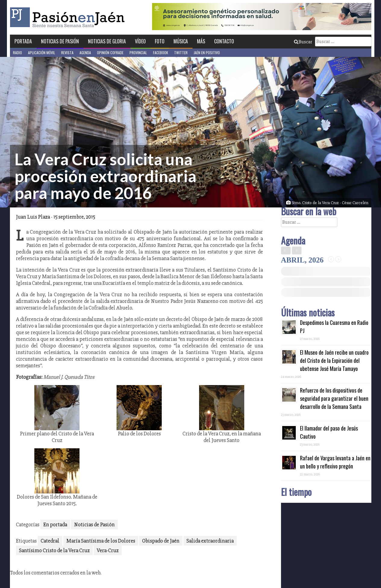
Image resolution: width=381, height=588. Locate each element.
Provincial (138, 53)
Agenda (85, 53)
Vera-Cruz (108, 550)
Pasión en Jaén (69, 17)
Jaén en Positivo (207, 53)
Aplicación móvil (42, 53)
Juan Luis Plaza (33, 217)
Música (181, 41)
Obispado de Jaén (161, 541)
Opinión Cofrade (110, 53)
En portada (55, 524)
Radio (17, 53)
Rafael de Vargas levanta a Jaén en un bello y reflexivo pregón (335, 462)
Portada (23, 41)
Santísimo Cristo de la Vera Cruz (54, 550)
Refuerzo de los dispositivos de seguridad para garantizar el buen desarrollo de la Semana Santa (334, 398)
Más (201, 41)
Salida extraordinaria (210, 541)
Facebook (161, 53)
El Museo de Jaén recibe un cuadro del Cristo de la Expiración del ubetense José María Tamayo (334, 360)
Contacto (224, 41)
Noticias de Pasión (60, 41)
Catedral (50, 541)
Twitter (181, 53)
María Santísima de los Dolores (101, 541)
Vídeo (140, 41)
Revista (67, 53)
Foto (160, 41)
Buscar (303, 42)
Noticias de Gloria (107, 41)
